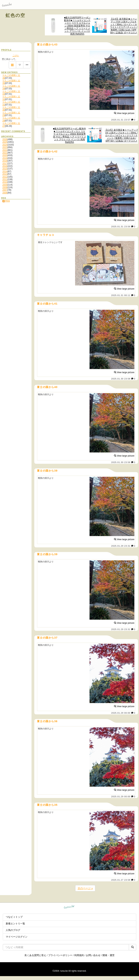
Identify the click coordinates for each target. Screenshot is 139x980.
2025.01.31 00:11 (121, 295)
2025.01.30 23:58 (121, 379)
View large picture (124, 113)
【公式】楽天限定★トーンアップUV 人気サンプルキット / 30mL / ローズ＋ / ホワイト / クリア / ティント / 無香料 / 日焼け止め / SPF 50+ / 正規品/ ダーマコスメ (124, 26)
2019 (5, 158)
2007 (5, 190)
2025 (5, 142)
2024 (5, 145)
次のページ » (85, 888)
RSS (6, 201)
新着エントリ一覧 (15, 924)
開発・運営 (109, 955)
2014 (5, 171)
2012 (5, 177)
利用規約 (79, 955)
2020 (5, 155)
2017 (5, 163)
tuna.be (69, 907)
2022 (5, 150)
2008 (5, 187)
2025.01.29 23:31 (121, 546)
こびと (16, 56)
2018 (5, 161)
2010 (5, 182)
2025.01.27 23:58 (121, 880)
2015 (5, 169)
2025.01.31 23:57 (121, 120)
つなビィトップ (14, 917)
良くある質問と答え (35, 955)
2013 (5, 174)
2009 (5, 185)
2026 (5, 139)
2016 (5, 166)
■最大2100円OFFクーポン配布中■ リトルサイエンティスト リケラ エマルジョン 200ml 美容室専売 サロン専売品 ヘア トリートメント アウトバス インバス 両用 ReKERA (77, 26)
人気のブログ (13, 930)
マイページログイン (17, 937)
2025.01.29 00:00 (121, 713)
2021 (5, 153)
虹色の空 (15, 15)
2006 (5, 193)
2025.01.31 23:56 (121, 227)
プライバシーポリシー (60, 955)
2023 (5, 147)
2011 (5, 179)
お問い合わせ (93, 955)
